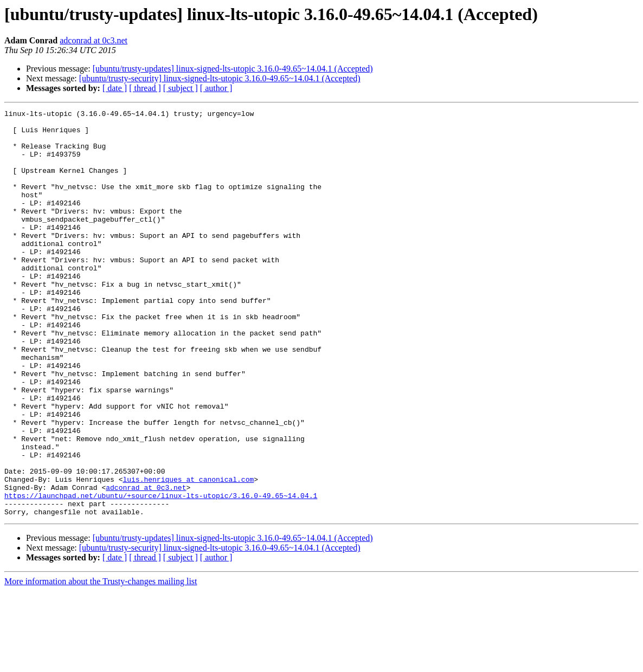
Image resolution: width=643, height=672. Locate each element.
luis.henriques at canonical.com (188, 554)
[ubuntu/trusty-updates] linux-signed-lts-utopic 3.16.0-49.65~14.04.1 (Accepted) (233, 69)
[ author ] (216, 88)
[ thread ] (145, 88)
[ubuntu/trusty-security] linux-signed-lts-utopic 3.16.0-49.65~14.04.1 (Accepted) (220, 78)
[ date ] (115, 88)
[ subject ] (181, 88)
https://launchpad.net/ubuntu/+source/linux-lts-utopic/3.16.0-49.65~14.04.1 (161, 573)
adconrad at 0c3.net (94, 40)
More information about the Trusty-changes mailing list (101, 663)
